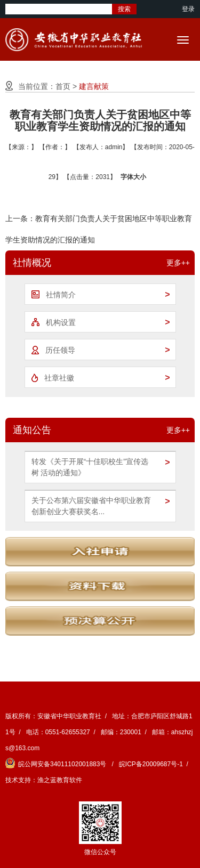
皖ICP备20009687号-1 (151, 764)
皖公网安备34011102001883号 (57, 764)
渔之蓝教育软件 (60, 780)
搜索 (124, 9)
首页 (63, 86)
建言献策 (94, 86)
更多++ (178, 263)
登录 (188, 9)
